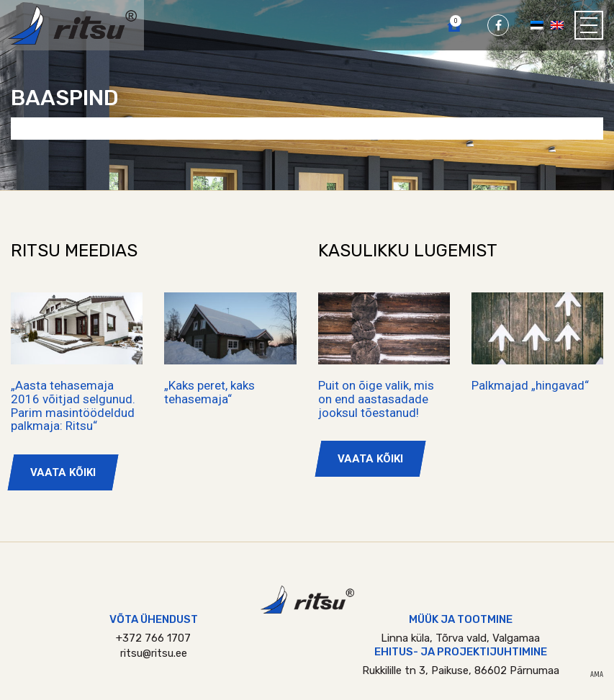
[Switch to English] (557, 24)
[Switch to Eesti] (537, 24)
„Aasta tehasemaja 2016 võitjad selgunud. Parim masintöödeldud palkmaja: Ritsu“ (73, 405)
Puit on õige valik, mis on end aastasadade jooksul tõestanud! (376, 399)
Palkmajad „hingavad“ (530, 385)
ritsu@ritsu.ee (154, 653)
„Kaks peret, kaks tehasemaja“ (209, 392)
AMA (597, 675)
